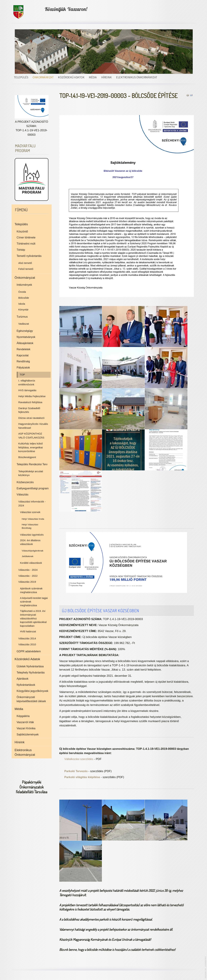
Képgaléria (23, 716)
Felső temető (26, 269)
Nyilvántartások (26, 685)
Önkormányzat (43, 77)
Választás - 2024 (28, 570)
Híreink (106, 77)
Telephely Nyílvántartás (31, 673)
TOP (22, 375)
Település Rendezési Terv (32, 464)
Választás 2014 (27, 638)
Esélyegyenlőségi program (33, 488)
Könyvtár (24, 310)
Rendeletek (24, 349)
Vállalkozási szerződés (79, 759)
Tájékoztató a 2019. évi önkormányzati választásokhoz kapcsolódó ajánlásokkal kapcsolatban (33, 618)
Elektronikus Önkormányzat (137, 77)
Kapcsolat (23, 355)
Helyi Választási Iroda (33, 519)
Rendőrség (23, 361)
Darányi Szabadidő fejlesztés (29, 410)
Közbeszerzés (25, 482)
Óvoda (22, 292)
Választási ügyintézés (32, 535)
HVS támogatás (27, 390)
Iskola (22, 304)
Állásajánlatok (25, 343)
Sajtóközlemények (28, 734)
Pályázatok (23, 368)
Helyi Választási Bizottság (30, 526)
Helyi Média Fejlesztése (32, 396)
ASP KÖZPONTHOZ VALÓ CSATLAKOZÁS (31, 436)
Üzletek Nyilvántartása (30, 666)
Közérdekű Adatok (71, 77)
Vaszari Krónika (26, 728)
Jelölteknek (28, 556)
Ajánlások (23, 679)
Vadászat (24, 324)
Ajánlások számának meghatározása (31, 590)
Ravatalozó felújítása (30, 402)
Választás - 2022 (28, 576)
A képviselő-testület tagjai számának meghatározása (34, 602)
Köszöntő (22, 232)
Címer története (26, 237)
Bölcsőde (24, 298)
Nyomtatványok (26, 337)
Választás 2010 (27, 644)
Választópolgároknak (33, 551)
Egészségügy (25, 331)
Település (21, 77)
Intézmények (24, 285)
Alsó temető (25, 263)
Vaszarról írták (25, 722)
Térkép (21, 250)
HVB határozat (28, 631)
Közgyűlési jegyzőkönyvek (33, 691)
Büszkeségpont (27, 457)
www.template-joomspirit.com (206, 967)
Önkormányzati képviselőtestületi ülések (31, 699)
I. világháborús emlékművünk (27, 382)
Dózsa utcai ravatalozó (31, 418)
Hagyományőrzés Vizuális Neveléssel (33, 426)
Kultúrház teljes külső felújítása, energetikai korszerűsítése (31, 447)
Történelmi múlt (26, 244)
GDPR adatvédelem (29, 651)
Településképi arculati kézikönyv (31, 473)
